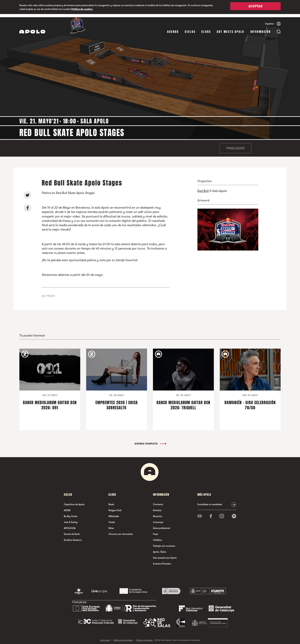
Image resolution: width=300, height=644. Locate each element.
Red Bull (203, 188)
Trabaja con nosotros (164, 543)
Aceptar (255, 7)
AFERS (67, 507)
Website (51, 293)
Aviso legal (105, 637)
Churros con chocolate (121, 531)
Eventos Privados (162, 561)
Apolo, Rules (159, 549)
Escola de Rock (72, 531)
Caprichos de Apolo (74, 501)
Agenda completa (150, 441)
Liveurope (158, 519)
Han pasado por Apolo (165, 555)
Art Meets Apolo (231, 29)
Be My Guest (71, 513)
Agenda (173, 29)
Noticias (157, 507)
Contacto (158, 501)
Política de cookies (82, 9)
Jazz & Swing (71, 519)
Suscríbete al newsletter (210, 501)
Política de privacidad (123, 637)
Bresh (111, 501)
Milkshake (114, 513)
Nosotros (158, 513)
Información (260, 29)
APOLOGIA (70, 525)
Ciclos (190, 29)
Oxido (112, 519)
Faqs (155, 531)
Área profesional (162, 525)
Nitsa (111, 525)
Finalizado (236, 145)
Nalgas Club (115, 507)
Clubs (206, 29)
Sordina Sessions (73, 537)
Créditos (157, 537)
